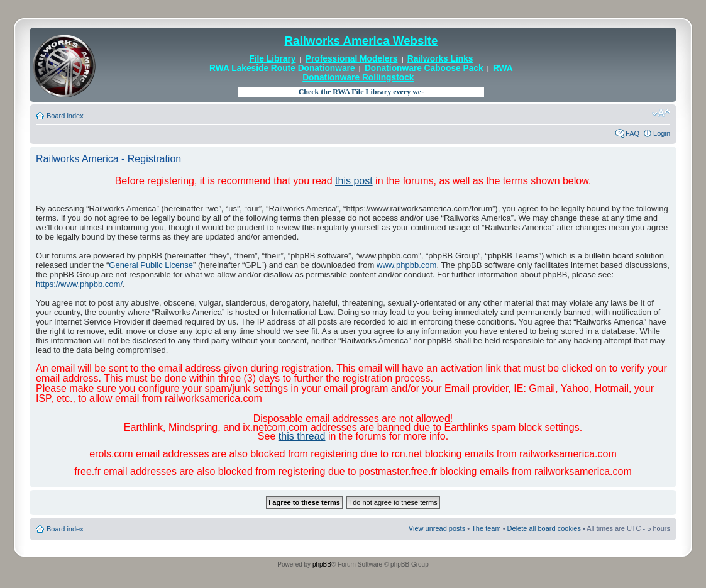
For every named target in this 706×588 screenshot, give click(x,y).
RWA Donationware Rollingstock (408, 73)
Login (662, 133)
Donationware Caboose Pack (424, 68)
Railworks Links (440, 59)
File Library (272, 59)
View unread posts (437, 528)
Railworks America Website (361, 41)
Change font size (661, 113)
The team (486, 528)
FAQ (632, 133)
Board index (65, 116)
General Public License (151, 265)
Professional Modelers (352, 59)
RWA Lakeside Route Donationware (282, 68)
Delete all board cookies (544, 528)
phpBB (322, 564)
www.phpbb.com (406, 265)
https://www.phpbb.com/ (79, 284)
